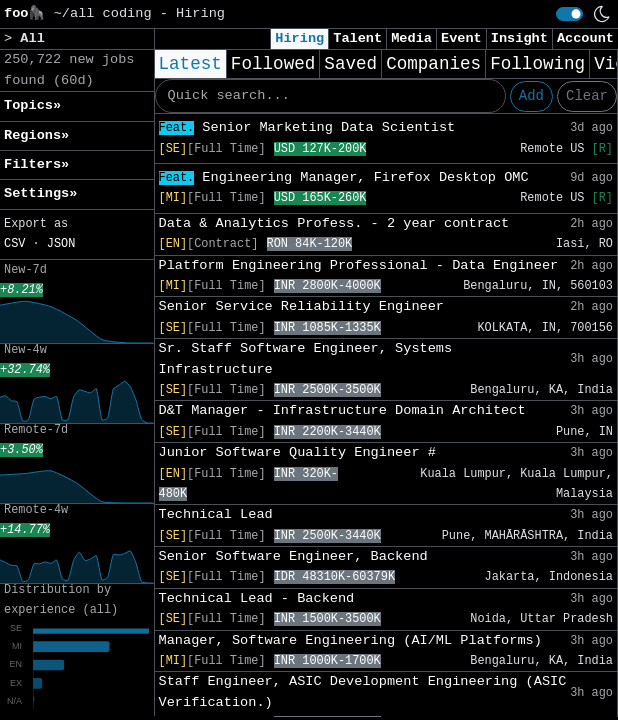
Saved (350, 64)
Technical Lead (216, 514)
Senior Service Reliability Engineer (302, 306)
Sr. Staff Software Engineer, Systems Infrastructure (306, 358)
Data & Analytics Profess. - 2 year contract (334, 223)
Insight (519, 38)
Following (537, 64)
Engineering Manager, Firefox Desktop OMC (344, 177)
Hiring (299, 38)
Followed (273, 64)
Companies (433, 64)
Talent (357, 38)
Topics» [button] (32, 105)
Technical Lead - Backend (257, 598)
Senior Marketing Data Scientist (307, 127)
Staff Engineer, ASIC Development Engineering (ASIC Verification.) (363, 691)
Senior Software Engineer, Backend (293, 556)
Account (585, 38)
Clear (587, 96)
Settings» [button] (40, 193)
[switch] (569, 14)
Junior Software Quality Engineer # (297, 452)
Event (461, 38)
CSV (14, 244)
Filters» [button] (36, 164)
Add (531, 96)
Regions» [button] (36, 135)
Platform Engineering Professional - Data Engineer (359, 265)
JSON (61, 244)
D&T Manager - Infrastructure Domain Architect (342, 410)
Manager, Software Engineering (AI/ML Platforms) (350, 640)
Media (411, 38)
